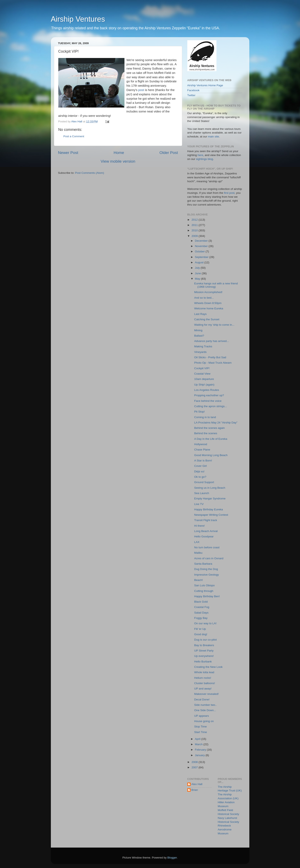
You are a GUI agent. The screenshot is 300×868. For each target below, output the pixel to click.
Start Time (201, 732)
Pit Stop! (199, 412)
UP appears (201, 716)
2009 (195, 236)
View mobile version (118, 161)
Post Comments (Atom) (90, 173)
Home (119, 153)
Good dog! (201, 634)
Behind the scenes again (209, 428)
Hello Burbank (203, 662)
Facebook (193, 90)
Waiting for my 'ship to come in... (214, 325)
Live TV (199, 504)
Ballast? (199, 336)
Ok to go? (200, 477)
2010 (195, 230)
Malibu (198, 553)
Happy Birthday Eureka (209, 509)
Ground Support (204, 482)
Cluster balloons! (205, 683)
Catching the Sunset (207, 319)
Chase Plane (202, 450)
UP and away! (203, 689)
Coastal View (202, 374)
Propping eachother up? (209, 395)
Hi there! (199, 526)
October (200, 251)
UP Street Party (204, 651)
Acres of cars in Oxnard (209, 558)
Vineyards (200, 352)
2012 (195, 220)
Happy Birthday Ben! (207, 596)
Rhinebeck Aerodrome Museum (225, 830)
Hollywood (201, 444)
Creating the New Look (208, 667)
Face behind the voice (208, 401)
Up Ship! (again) (204, 385)
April (198, 739)
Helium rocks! (203, 678)
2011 (195, 225)
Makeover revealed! (206, 694)
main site (213, 137)
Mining (198, 330)
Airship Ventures (78, 19)
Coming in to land (205, 417)
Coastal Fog (202, 607)
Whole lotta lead (204, 672)
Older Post (169, 153)
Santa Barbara (203, 564)
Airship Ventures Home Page (205, 85)
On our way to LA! (205, 623)
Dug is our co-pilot (205, 640)
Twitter (191, 95)
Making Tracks (203, 346)
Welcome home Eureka (209, 308)
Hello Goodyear (204, 536)
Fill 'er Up (200, 629)
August (200, 262)
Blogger (172, 858)
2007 (195, 767)
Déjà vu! (199, 471)
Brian (195, 790)
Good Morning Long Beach (211, 455)
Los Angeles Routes (207, 390)
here (200, 155)
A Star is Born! (203, 461)
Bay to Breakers (204, 645)
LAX (197, 542)
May (198, 279)
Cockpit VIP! (202, 368)
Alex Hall (197, 784)
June (198, 273)
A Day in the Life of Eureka (211, 439)
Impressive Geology (206, 575)
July (198, 268)
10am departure (204, 379)
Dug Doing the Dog (206, 569)
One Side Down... (205, 710)
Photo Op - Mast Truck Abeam (213, 363)
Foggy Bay (201, 618)
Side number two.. (205, 705)
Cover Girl (200, 466)
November (202, 246)
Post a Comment (74, 136)
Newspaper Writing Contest (211, 515)
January (200, 755)
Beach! (198, 580)
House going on (204, 721)
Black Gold (201, 602)
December (202, 241)
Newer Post (68, 153)
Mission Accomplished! (208, 292)
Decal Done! (202, 699)
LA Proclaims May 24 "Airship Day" (216, 423)
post (142, 90)
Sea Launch (202, 493)
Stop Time (200, 727)
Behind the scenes (206, 433)
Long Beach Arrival (206, 531)
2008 (195, 762)
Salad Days (201, 613)
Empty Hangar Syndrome (210, 498)
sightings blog (205, 159)
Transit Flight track (206, 520)
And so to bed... (204, 298)
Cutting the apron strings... (210, 406)
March (199, 744)
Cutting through (204, 591)
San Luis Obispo (204, 585)
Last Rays (200, 314)
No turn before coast (207, 547)
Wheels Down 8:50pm (208, 303)
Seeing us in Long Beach (210, 488)
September (202, 257)
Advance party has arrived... (212, 341)
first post (229, 193)
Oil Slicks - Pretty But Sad (210, 357)
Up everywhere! (204, 656)
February (201, 750)
